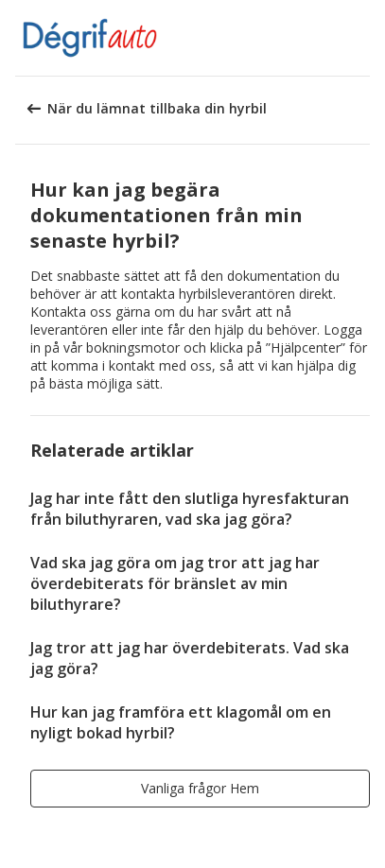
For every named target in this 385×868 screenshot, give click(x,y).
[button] (364, 38)
